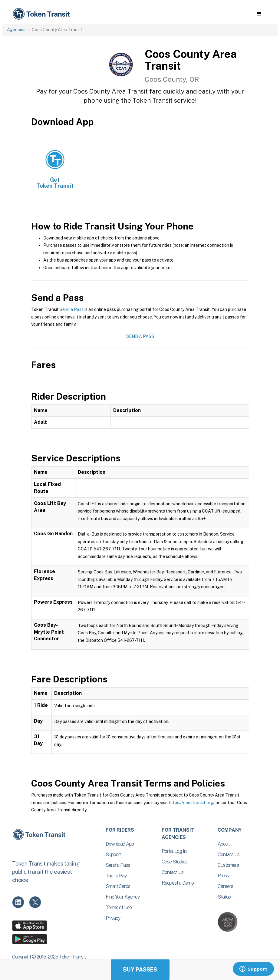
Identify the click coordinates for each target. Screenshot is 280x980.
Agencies (16, 30)
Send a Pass (72, 309)
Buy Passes (140, 970)
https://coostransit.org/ (192, 803)
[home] (42, 14)
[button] (259, 14)
